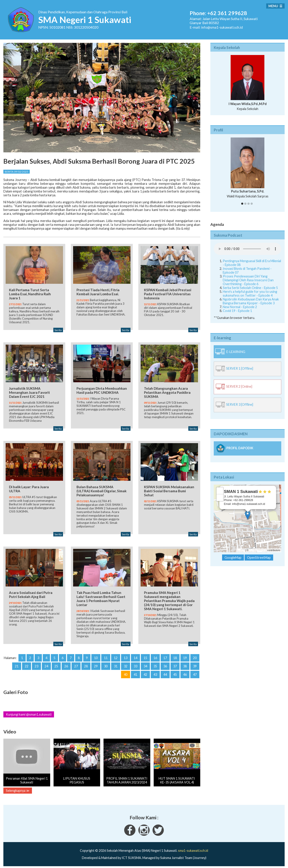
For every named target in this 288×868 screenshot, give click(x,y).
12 (116, 656)
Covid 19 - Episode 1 (237, 311)
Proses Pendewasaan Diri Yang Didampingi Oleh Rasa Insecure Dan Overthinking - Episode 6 (248, 280)
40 (126, 673)
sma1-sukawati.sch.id (193, 849)
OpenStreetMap (258, 550)
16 (155, 656)
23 (36, 664)
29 (96, 664)
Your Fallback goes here (247, 249)
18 (175, 656)
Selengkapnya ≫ (18, 789)
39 (195, 664)
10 (96, 656)
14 (135, 656)
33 (135, 664)
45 (175, 673)
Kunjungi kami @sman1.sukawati (29, 713)
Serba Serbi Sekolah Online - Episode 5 (250, 288)
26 (66, 664)
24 (46, 664)
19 (185, 656)
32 (126, 664)
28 (86, 664)
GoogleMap (233, 558)
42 (145, 673)
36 (165, 664)
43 (155, 673)
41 (135, 673)
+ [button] (220, 491)
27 (76, 664)
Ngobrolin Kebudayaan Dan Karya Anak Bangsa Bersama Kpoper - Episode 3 (251, 301)
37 (175, 664)
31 (116, 664)
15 (145, 656)
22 (27, 664)
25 (56, 664)
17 (165, 656)
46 (185, 673)
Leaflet (241, 550)
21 (17, 664)
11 (106, 656)
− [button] (220, 498)
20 (195, 656)
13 (126, 656)
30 (106, 664)
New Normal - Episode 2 (240, 307)
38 (185, 664)
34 (145, 664)
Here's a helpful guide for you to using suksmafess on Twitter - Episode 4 (250, 293)
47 (195, 673)
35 (155, 664)
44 (165, 673)
